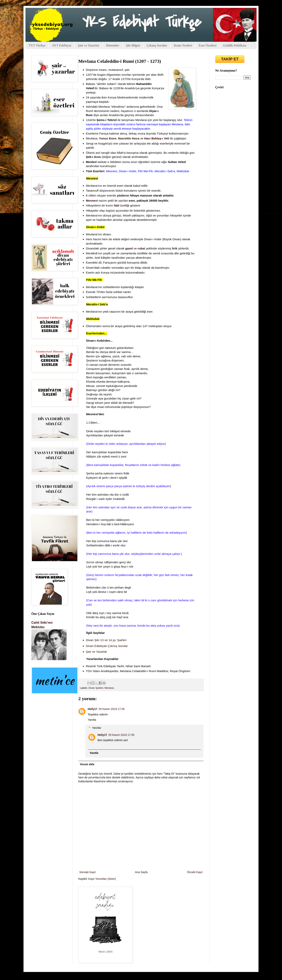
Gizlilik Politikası (235, 45)
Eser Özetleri (208, 45)
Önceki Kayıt (195, 872)
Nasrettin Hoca (129, 138)
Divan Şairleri (96, 688)
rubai (141, 248)
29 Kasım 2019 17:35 (112, 709)
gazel (129, 248)
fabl (116, 205)
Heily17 (93, 709)
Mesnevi (92, 201)
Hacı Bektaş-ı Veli (157, 138)
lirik (175, 248)
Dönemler (113, 45)
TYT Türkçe (37, 45)
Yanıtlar (96, 728)
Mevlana (109, 688)
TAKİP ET (230, 59)
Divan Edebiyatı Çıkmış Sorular (107, 646)
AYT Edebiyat (62, 45)
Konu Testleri (183, 45)
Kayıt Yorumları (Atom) (102, 879)
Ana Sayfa (141, 872)
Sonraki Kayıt (87, 872)
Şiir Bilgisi (133, 45)
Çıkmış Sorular (157, 45)
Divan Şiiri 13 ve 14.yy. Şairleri (106, 640)
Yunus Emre (108, 138)
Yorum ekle (87, 764)
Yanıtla (92, 720)
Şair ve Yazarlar (89, 45)
